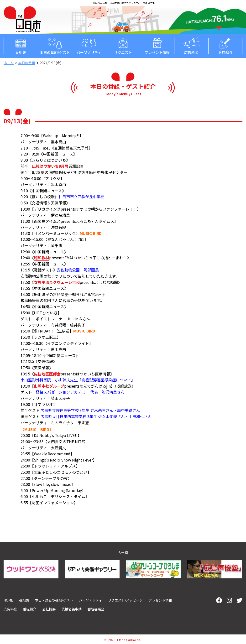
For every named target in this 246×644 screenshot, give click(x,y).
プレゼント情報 (157, 46)
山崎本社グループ (49, 386)
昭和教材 (42, 258)
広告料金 (191, 46)
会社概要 (49, 608)
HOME (8, 600)
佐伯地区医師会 (47, 374)
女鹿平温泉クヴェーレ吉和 (57, 282)
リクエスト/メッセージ (125, 600)
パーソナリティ (89, 46)
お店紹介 (225, 46)
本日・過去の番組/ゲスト (54, 600)
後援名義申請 (72, 608)
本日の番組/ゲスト (55, 46)
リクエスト (123, 46)
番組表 (21, 46)
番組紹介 (30, 608)
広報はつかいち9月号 (50, 166)
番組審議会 (96, 608)
